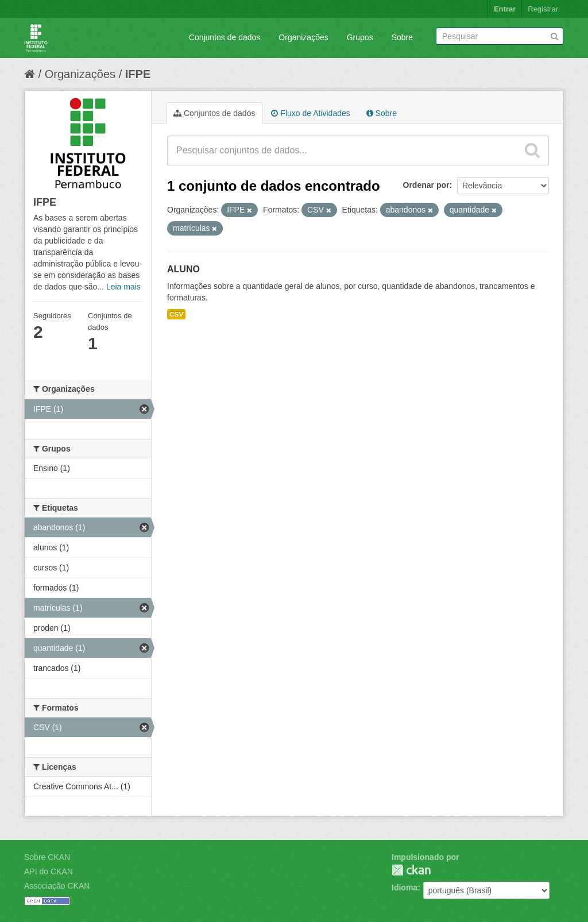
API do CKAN (49, 871)
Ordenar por (426, 185)
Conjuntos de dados (225, 37)
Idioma (405, 888)
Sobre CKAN (47, 857)
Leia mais (123, 287)
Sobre (402, 37)
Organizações (303, 37)
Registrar (543, 9)
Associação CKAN (57, 886)
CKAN (411, 870)
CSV (176, 314)
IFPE (138, 74)
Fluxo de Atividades (310, 113)
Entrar (505, 9)
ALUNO (183, 269)
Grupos (360, 37)
